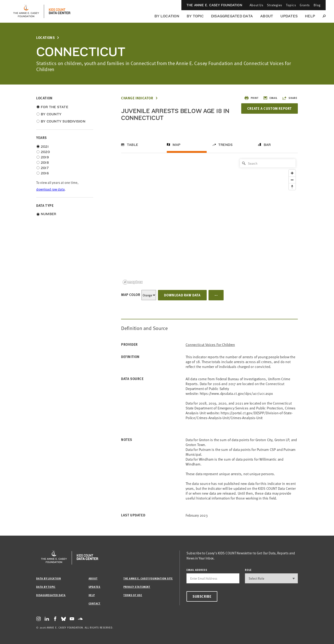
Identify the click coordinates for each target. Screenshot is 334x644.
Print (251, 98)
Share (290, 98)
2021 (45, 147)
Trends (225, 145)
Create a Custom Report (270, 108)
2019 (45, 157)
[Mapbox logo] (133, 282)
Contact (95, 603)
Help (310, 16)
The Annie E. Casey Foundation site (148, 578)
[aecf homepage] (26, 11)
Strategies (275, 5)
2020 (45, 152)
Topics (291, 5)
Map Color (131, 295)
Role (248, 570)
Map (177, 145)
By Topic (195, 16)
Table (132, 145)
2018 (45, 163)
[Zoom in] (292, 173)
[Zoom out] (292, 180)
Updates (289, 16)
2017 (45, 168)
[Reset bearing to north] (292, 187)
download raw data (50, 189)
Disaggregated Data (232, 16)
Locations (45, 38)
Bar (267, 145)
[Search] (268, 163)
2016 (45, 173)
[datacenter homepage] (60, 11)
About (267, 16)
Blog (317, 5)
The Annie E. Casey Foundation (214, 5)
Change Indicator (137, 98)
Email (270, 98)
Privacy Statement (137, 587)
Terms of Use (133, 595)
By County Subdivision (63, 121)
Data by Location (48, 578)
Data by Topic (46, 587)
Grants (305, 5)
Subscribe (202, 596)
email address (197, 570)
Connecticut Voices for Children (210, 344)
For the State (55, 107)
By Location (167, 16)
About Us (256, 5)
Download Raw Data (182, 295)
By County (51, 114)
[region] (209, 221)
